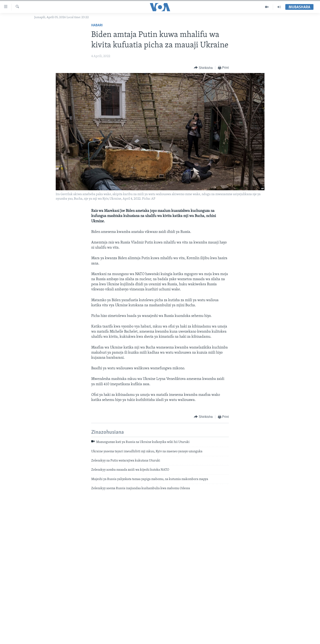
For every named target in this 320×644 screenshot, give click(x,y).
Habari (97, 25)
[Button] (203, 68)
